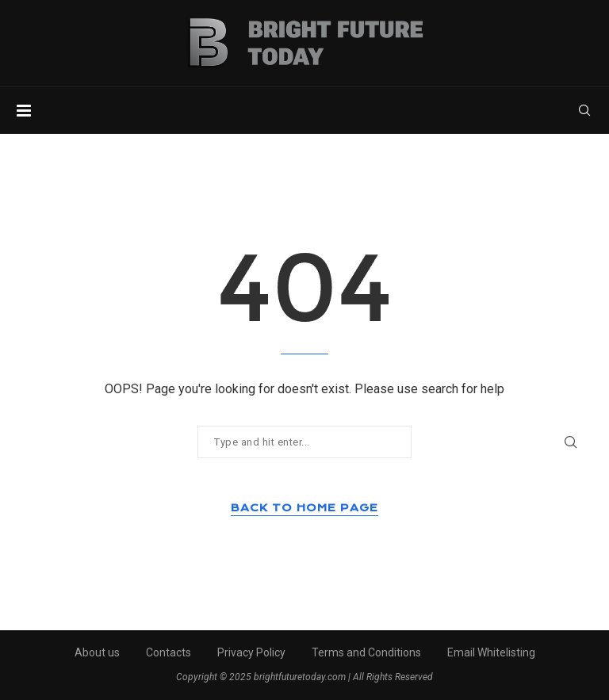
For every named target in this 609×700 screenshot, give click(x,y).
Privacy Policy (251, 652)
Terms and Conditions (366, 652)
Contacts (169, 652)
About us (97, 652)
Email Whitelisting (491, 652)
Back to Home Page (304, 508)
